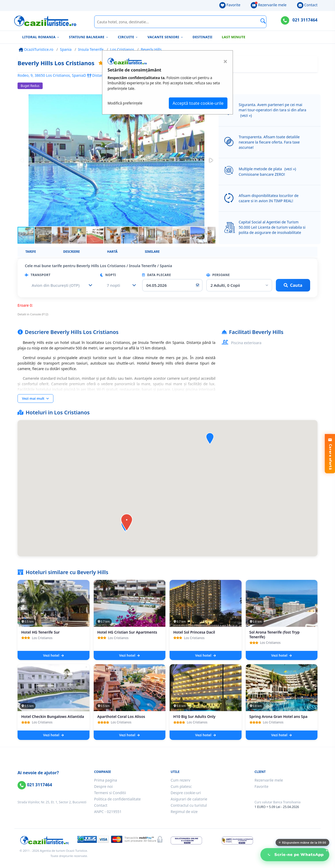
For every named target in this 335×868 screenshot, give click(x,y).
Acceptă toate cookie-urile (198, 103)
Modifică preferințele (125, 103)
